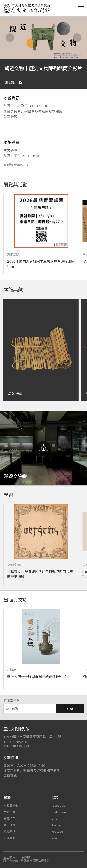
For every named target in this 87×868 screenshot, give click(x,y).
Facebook (58, 806)
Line (54, 819)
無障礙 (26, 858)
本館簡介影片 (13, 806)
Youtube (57, 832)
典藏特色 (10, 819)
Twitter (56, 825)
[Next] (77, 38)
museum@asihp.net (18, 746)
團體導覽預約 (16, 165)
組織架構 (10, 832)
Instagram (59, 812)
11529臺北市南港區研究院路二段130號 (32, 737)
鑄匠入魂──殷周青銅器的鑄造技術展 (37, 676)
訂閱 (70, 709)
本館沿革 (10, 812)
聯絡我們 (10, 838)
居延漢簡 (15, 393)
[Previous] (10, 38)
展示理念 (10, 825)
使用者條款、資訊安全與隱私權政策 (27, 861)
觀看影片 (13, 83)
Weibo (56, 838)
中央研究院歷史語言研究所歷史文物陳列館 (27, 8)
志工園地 (9, 858)
